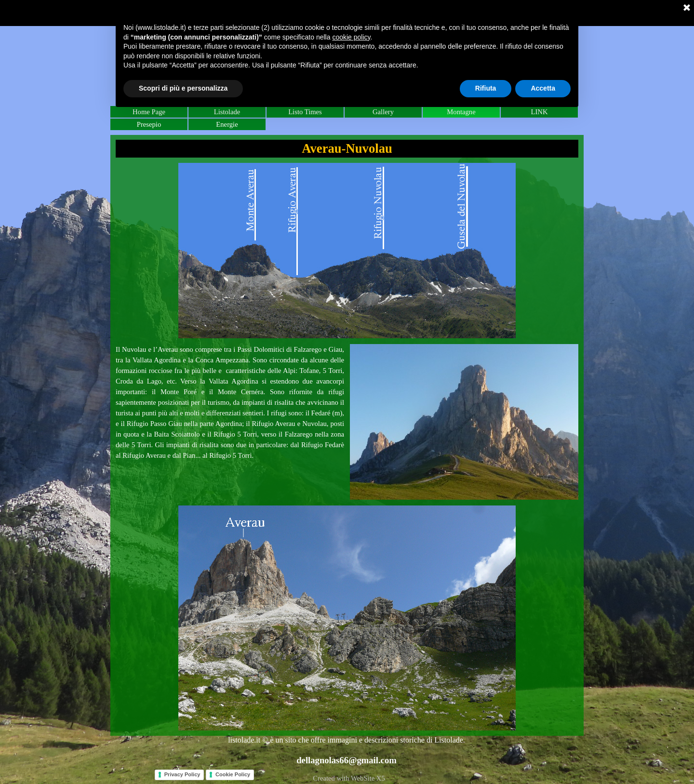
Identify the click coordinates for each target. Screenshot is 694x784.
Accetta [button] (543, 88)
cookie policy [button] (351, 37)
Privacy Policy (182, 774)
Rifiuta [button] (486, 88)
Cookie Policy (233, 774)
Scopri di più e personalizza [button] (183, 88)
